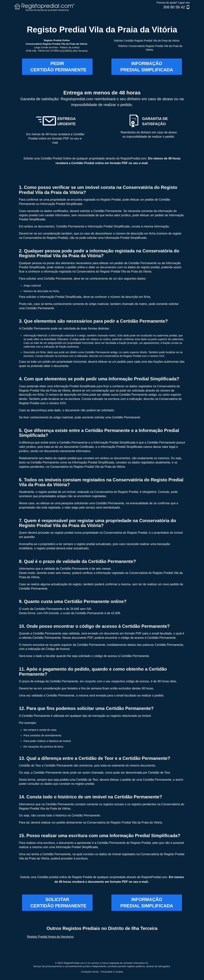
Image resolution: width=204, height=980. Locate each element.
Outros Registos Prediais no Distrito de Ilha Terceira (102, 928)
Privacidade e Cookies (112, 972)
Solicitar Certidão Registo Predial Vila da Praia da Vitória (146, 41)
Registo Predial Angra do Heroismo (50, 937)
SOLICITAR (58, 903)
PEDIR (58, 67)
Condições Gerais (90, 972)
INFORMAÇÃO (147, 67)
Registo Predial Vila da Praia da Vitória (102, 30)
